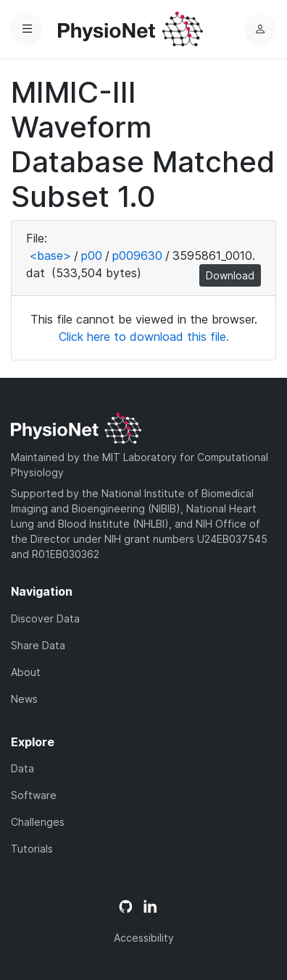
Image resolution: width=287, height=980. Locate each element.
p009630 (137, 255)
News (24, 699)
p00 (92, 255)
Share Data (38, 645)
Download (230, 275)
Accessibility (144, 938)
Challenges (38, 822)
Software (34, 795)
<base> (50, 255)
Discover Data (45, 618)
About (26, 672)
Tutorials (32, 849)
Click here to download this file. (144, 337)
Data (22, 768)
